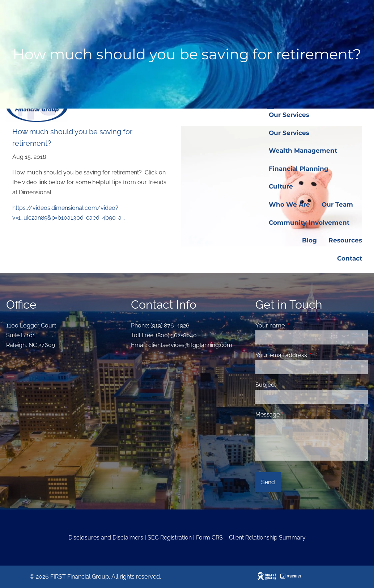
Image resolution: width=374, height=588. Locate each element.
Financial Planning (299, 169)
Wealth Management (303, 151)
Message (295, 414)
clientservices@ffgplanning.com (190, 345)
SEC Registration (170, 538)
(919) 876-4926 (170, 325)
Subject (294, 385)
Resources (345, 240)
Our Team (337, 204)
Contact (350, 258)
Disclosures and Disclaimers (106, 538)
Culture (281, 186)
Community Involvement (309, 223)
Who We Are (289, 204)
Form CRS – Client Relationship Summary (251, 538)
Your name (298, 325)
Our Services (289, 115)
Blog (309, 240)
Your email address (309, 355)
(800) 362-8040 (176, 335)
